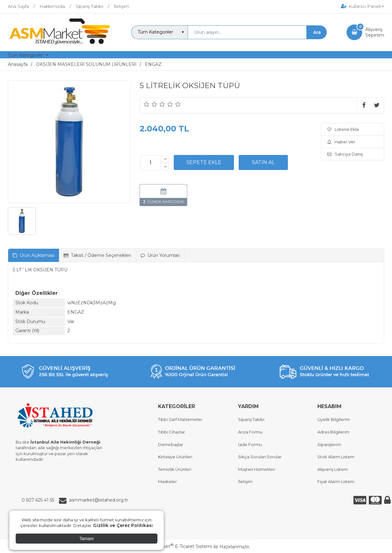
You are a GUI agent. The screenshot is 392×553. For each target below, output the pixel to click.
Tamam (87, 539)
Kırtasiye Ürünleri (175, 457)
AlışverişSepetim (375, 32)
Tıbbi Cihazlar (172, 432)
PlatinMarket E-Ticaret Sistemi (177, 546)
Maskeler (167, 481)
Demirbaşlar (171, 444)
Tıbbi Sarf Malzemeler (180, 419)
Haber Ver (341, 142)
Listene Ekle (343, 129)
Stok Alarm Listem (336, 457)
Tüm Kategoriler (26, 55)
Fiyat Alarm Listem (336, 481)
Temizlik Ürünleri (175, 469)
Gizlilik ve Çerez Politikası (123, 525)
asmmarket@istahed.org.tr (98, 500)
